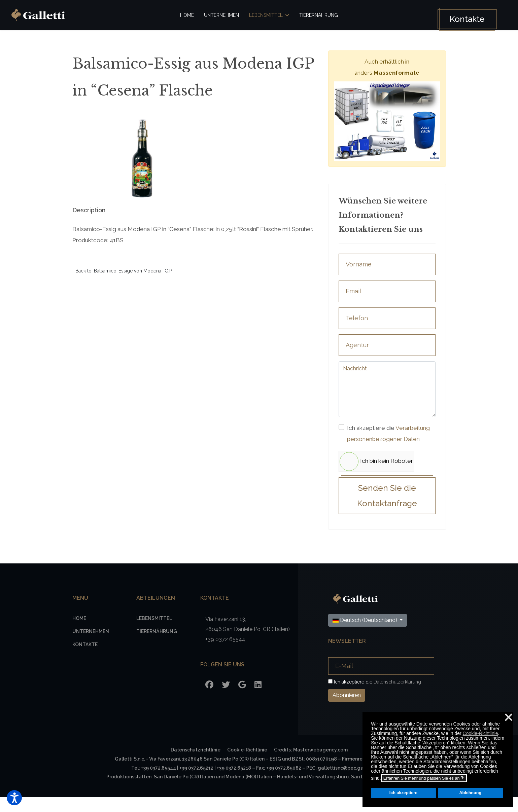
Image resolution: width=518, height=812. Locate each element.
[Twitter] (226, 700)
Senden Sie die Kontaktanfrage (387, 510)
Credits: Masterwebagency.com (311, 765)
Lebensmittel (266, 15)
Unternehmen (221, 15)
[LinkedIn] (258, 700)
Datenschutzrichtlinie (196, 765)
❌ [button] (509, 717)
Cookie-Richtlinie (480, 733)
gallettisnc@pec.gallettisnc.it (352, 783)
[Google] (242, 700)
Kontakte (463, 19)
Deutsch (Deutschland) (366, 635)
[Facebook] (209, 700)
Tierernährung (319, 15)
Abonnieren (347, 710)
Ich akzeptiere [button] (403, 793)
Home (187, 15)
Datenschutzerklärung (397, 697)
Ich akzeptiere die (387, 440)
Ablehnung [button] (470, 793)
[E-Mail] (381, 681)
